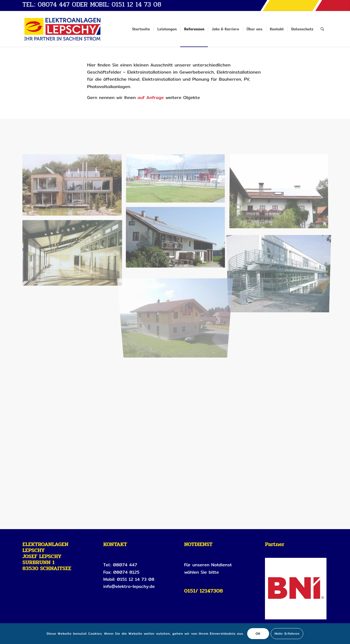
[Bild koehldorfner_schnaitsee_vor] (177, 311)
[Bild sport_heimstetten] (177, 181)
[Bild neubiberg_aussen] (281, 273)
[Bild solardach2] (281, 194)
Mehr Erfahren (287, 633)
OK (258, 633)
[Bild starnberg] (74, 187)
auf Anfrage (151, 98)
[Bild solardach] (177, 240)
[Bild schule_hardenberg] (74, 254)
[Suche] (322, 29)
